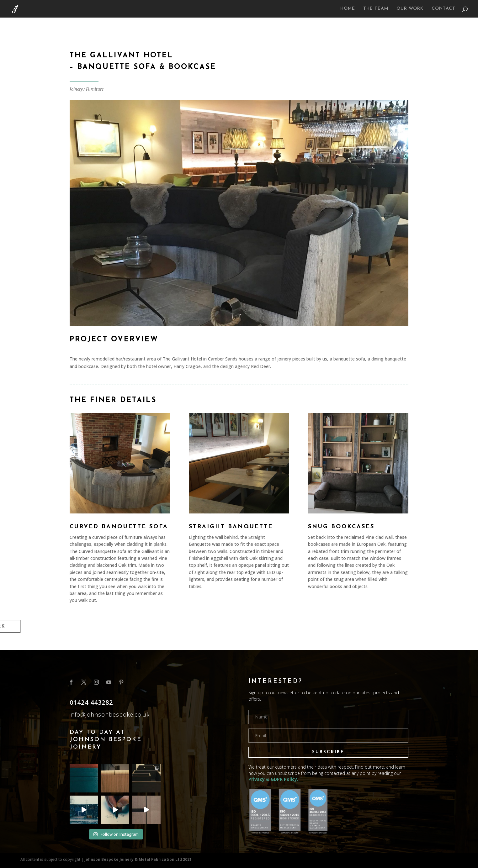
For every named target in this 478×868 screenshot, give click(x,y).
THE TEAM (376, 9)
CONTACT (443, 9)
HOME (348, 9)
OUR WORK (410, 9)
